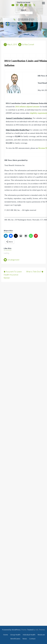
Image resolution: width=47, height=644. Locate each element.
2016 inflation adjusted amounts (27, 107)
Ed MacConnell (28, 44)
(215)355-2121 (24, 19)
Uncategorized (13, 260)
